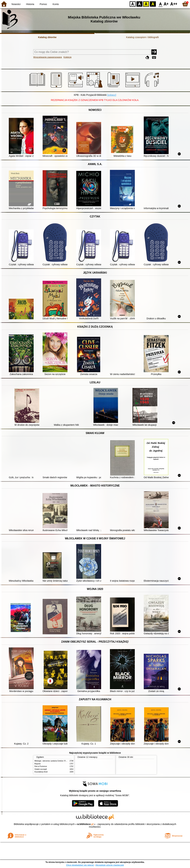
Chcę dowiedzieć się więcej (80, 865)
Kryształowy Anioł (41, 772)
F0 (160, 4)
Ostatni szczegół (41, 769)
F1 (166, 4)
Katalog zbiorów (47, 37)
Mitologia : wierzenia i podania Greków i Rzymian (53, 761)
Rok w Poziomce (41, 766)
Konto (56, 4)
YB (146, 4)
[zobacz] (112, 95)
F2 (174, 4)
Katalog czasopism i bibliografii (142, 37)
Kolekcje (67, 57)
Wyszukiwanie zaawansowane (48, 57)
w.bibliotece (85, 824)
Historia (30, 4)
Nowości (16, 4)
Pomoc (43, 4)
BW (139, 4)
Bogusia (37, 764)
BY (153, 4)
